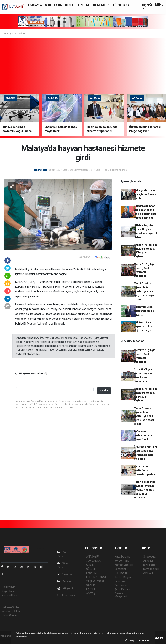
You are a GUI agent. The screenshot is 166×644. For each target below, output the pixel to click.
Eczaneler (120, 569)
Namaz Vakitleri (124, 565)
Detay (130, 640)
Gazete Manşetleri (121, 595)
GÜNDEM (83, 5)
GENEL (69, 5)
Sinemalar (121, 581)
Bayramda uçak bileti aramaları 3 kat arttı (144, 311)
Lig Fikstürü (121, 573)
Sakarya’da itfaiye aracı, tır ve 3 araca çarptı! (145, 194)
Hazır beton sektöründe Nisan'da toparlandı (145, 470)
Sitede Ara (149, 557)
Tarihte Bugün (123, 577)
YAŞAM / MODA (95, 581)
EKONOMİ (98, 5)
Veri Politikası (9, 595)
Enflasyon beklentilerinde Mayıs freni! (143, 435)
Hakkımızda (9, 587)
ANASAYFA (35, 5)
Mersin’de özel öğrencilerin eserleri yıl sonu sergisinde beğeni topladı (145, 291)
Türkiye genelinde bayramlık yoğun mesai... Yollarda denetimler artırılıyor (145, 490)
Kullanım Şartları (11, 607)
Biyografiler (150, 565)
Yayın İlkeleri (9, 591)
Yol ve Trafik (122, 561)
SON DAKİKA (54, 5)
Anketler (148, 561)
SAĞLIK (21, 33)
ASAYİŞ (91, 593)
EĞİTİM (90, 589)
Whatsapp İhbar (11, 611)
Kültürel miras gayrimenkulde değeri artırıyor (143, 326)
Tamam (144, 640)
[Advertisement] (83, 66)
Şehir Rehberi (122, 589)
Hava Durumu (123, 557)
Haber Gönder (10, 615)
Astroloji (148, 573)
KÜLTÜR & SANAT (119, 5)
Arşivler (64, 581)
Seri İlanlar (121, 585)
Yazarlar (65, 574)
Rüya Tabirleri (151, 569)
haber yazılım (8, 640)
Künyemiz (66, 588)
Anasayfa (9, 33)
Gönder (104, 390)
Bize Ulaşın (66, 596)
